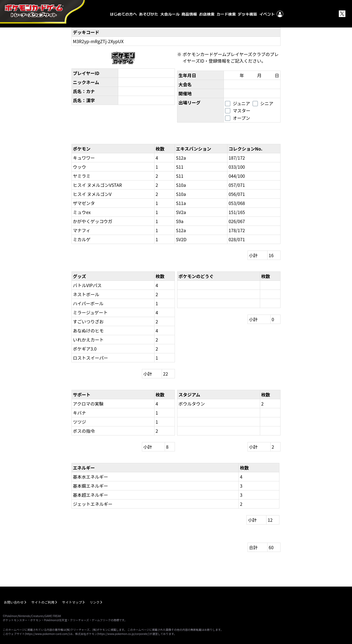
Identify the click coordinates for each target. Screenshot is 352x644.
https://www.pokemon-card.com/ (47, 634)
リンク (95, 602)
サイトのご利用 (43, 602)
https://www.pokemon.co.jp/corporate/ (123, 634)
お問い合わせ (14, 602)
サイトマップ (72, 602)
